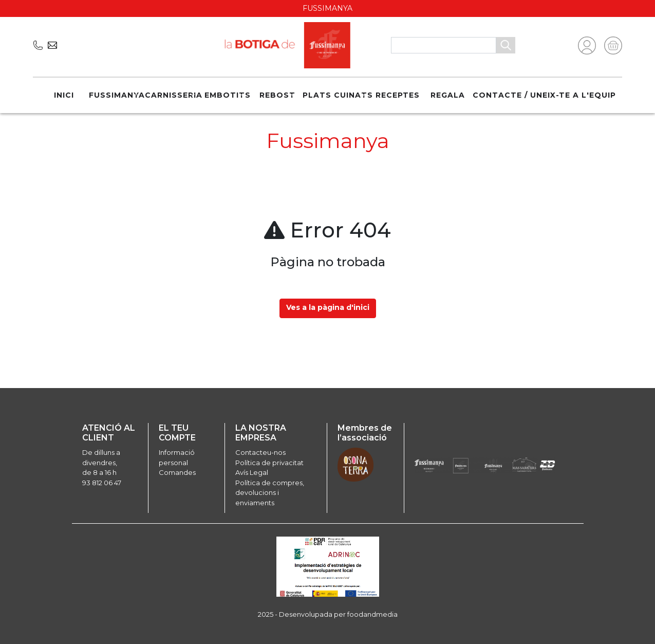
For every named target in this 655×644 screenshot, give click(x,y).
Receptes (398, 95)
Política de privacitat (269, 463)
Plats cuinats (338, 95)
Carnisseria (174, 95)
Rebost (277, 95)
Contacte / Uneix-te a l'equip (544, 95)
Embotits (228, 95)
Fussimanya (117, 95)
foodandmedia (372, 614)
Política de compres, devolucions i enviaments (270, 493)
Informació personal (177, 457)
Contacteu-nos (260, 452)
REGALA (448, 95)
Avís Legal (252, 472)
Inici (64, 95)
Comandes (177, 472)
